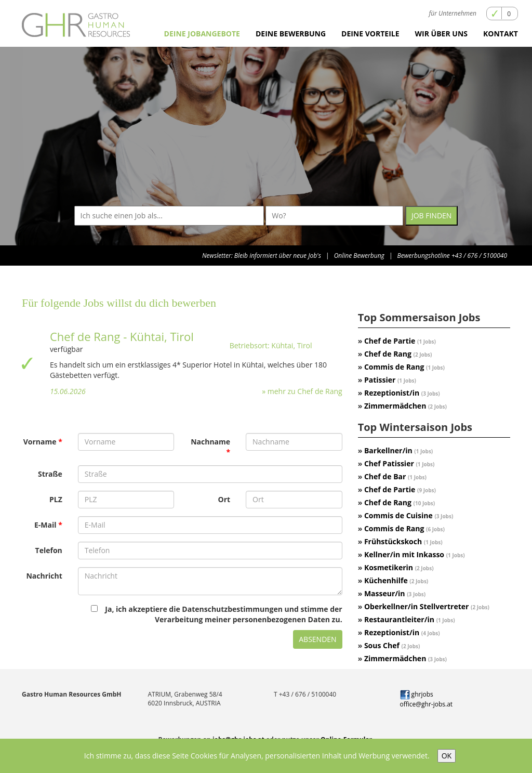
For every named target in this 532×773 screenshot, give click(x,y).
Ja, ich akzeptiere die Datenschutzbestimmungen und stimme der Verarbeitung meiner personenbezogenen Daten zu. (216, 614)
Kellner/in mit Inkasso (415, 554)
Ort (224, 499)
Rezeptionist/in (402, 393)
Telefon (49, 550)
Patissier (390, 380)
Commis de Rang (404, 367)
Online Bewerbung (359, 256)
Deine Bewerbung (291, 34)
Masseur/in (395, 593)
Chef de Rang (398, 354)
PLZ (56, 499)
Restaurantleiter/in (410, 619)
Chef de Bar (395, 476)
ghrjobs (417, 694)
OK (447, 756)
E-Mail (45, 525)
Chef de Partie (400, 341)
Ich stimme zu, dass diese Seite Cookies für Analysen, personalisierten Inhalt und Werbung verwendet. (257, 756)
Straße (50, 474)
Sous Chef (392, 645)
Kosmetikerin (399, 567)
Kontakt (501, 34)
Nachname (210, 442)
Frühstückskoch (403, 541)
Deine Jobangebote (202, 34)
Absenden (317, 639)
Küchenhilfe (396, 580)
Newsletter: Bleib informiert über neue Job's (262, 256)
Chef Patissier (399, 463)
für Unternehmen (453, 13)
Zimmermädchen (405, 406)
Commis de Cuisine (409, 515)
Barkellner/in (398, 450)
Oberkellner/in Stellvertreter (427, 606)
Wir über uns (441, 34)
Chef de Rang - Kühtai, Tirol (122, 336)
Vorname (40, 442)
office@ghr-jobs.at (427, 704)
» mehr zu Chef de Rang (302, 391)
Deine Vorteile (370, 34)
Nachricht (44, 576)
